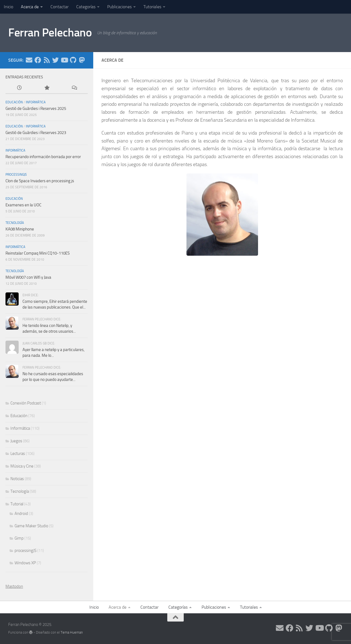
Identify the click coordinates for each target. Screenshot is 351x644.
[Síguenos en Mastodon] (82, 60)
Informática (36, 102)
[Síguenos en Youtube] (64, 60)
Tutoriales (152, 7)
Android (21, 514)
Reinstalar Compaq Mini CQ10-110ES (38, 253)
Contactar (60, 7)
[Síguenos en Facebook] (38, 60)
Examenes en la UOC (23, 205)
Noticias (17, 479)
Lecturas (18, 454)
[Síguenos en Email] (29, 60)
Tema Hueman (72, 632)
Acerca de (30, 7)
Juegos (16, 441)
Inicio (9, 7)
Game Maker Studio (31, 526)
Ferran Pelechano (50, 33)
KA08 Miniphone (20, 229)
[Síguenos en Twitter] (55, 60)
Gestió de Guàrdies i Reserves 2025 (36, 109)
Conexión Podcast (26, 403)
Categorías (86, 7)
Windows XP (25, 563)
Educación (14, 102)
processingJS (16, 175)
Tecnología (15, 223)
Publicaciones (119, 7)
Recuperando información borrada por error (43, 157)
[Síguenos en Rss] (47, 60)
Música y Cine (22, 466)
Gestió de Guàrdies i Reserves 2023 (36, 133)
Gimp (19, 538)
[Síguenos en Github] (73, 60)
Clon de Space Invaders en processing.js (40, 181)
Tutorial (17, 504)
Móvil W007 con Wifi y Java (28, 277)
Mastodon (14, 586)
